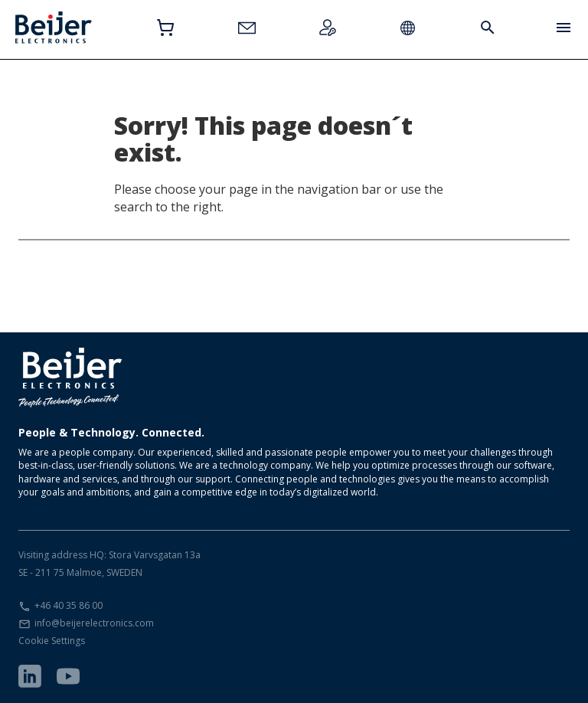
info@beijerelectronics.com (94, 623)
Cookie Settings (52, 641)
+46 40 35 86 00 (69, 605)
